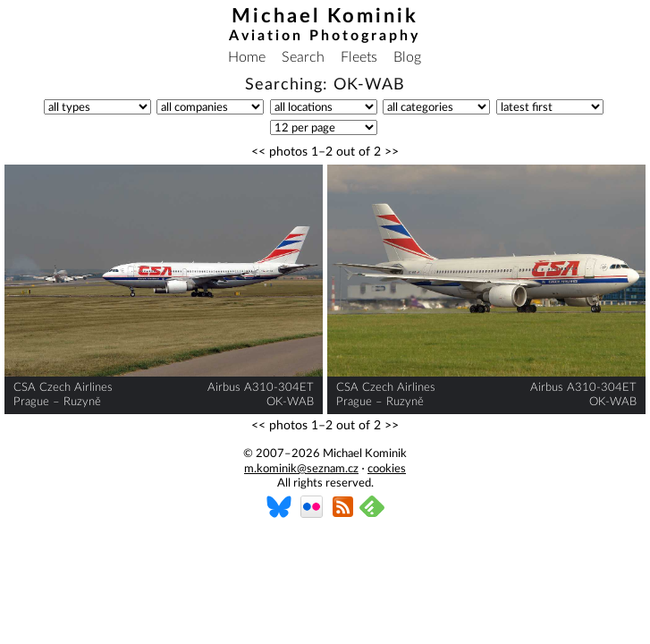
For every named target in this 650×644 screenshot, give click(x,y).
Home (247, 57)
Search (303, 57)
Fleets (359, 57)
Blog (407, 57)
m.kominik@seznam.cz (301, 469)
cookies (387, 469)
